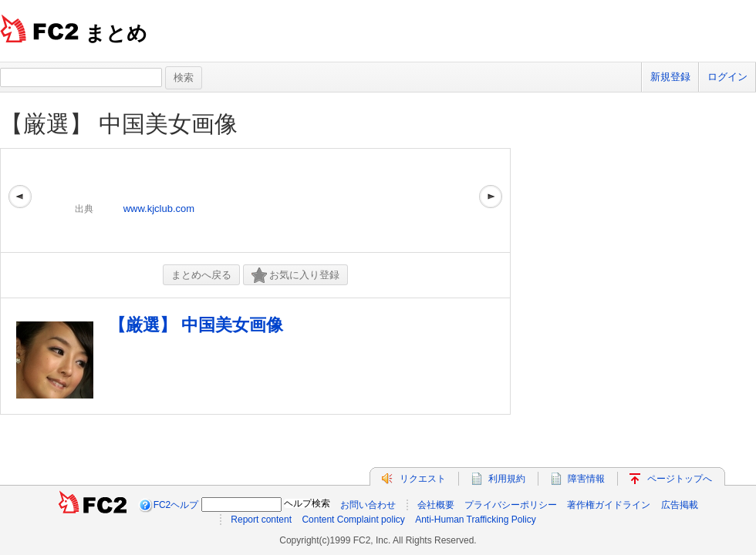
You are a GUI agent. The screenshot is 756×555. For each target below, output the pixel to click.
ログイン (727, 77)
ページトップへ (680, 479)
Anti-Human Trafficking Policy (476, 520)
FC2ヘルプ (176, 505)
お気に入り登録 (295, 276)
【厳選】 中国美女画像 (119, 124)
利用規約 (507, 479)
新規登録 (670, 77)
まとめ (116, 33)
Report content (261, 520)
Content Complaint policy (353, 520)
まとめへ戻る (201, 275)
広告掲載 (680, 505)
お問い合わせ (368, 505)
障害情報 (586, 479)
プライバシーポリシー (511, 505)
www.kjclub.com (159, 209)
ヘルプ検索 (307, 503)
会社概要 (436, 505)
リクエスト (423, 479)
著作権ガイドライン (609, 505)
